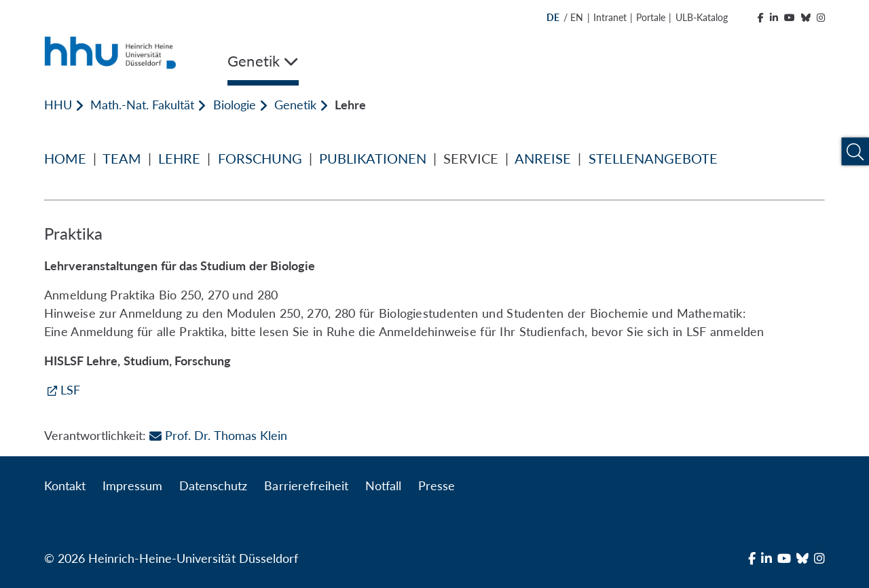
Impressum (132, 485)
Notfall (383, 485)
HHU (58, 105)
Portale (651, 17)
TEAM (122, 158)
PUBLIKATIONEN (373, 158)
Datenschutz (213, 485)
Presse (437, 485)
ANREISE (543, 158)
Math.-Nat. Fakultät (142, 105)
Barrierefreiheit (306, 485)
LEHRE (179, 158)
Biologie (235, 105)
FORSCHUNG (260, 158)
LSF (70, 390)
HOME (65, 158)
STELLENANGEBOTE (653, 158)
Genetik (295, 105)
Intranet (610, 17)
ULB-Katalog (702, 17)
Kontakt (65, 485)
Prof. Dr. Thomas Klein (218, 435)
